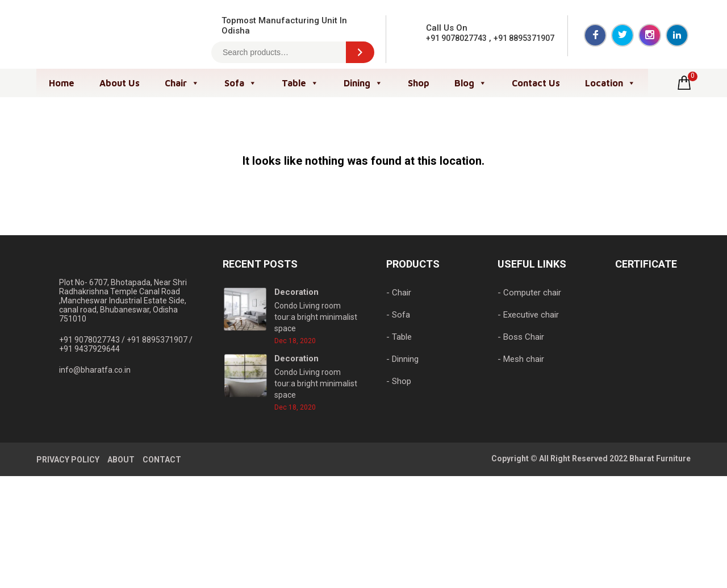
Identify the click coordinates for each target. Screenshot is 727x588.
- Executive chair (528, 315)
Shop (419, 83)
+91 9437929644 (89, 349)
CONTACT (162, 460)
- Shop (399, 381)
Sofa (241, 83)
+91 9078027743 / (93, 340)
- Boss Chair (521, 337)
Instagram (650, 35)
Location (610, 83)
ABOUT (121, 460)
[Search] (360, 52)
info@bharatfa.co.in (95, 370)
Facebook (595, 35)
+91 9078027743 (456, 38)
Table (300, 83)
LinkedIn (677, 35)
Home (62, 83)
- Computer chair (529, 293)
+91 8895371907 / (160, 340)
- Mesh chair (521, 359)
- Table (399, 337)
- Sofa (398, 315)
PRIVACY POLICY (68, 460)
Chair (182, 83)
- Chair (399, 293)
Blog (471, 83)
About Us (120, 83)
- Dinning (402, 359)
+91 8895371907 (524, 38)
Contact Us (536, 83)
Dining (363, 83)
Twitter (622, 35)
